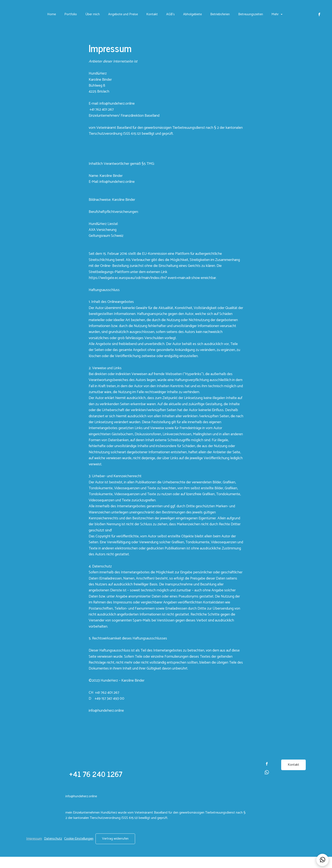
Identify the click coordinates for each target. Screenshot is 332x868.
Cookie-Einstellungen (79, 850)
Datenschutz (53, 850)
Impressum (34, 850)
